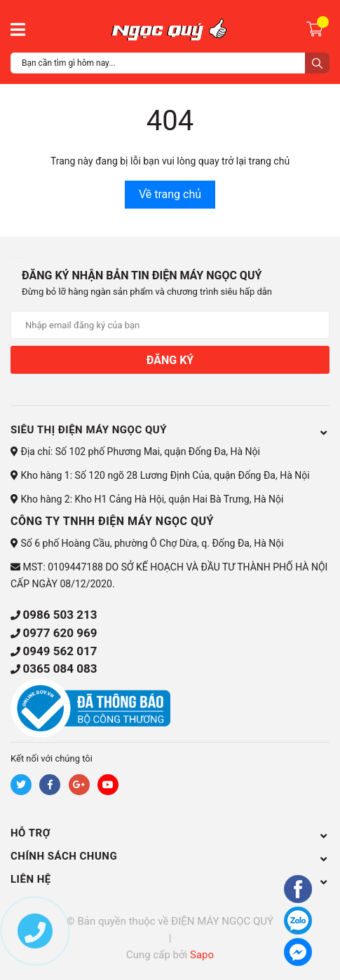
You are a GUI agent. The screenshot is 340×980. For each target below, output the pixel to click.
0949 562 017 (60, 651)
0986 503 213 (60, 615)
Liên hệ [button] (170, 879)
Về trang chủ (170, 194)
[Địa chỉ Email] (170, 325)
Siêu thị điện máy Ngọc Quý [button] (170, 430)
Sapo (202, 955)
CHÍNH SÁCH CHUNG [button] (170, 856)
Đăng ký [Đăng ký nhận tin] (170, 360)
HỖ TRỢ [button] (170, 833)
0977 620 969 (60, 633)
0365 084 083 (60, 668)
